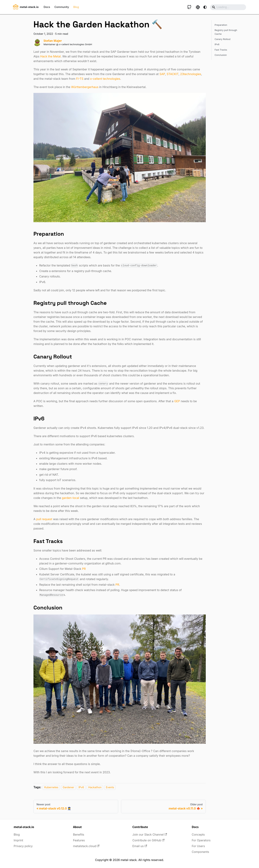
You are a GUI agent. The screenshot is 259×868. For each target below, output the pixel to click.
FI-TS (80, 79)
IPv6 (81, 787)
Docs (47, 7)
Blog (76, 7)
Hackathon (95, 787)
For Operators (201, 840)
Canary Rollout (222, 39)
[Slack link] (198, 7)
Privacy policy (23, 846)
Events (110, 787)
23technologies (191, 74)
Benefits (79, 835)
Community (62, 7)
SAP (162, 74)
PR (84, 569)
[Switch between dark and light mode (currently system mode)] (205, 7)
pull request (44, 519)
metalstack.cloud (86, 846)
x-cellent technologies (105, 79)
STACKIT (172, 74)
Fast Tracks (221, 50)
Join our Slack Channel (150, 835)
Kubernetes (51, 787)
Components (200, 852)
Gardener (69, 787)
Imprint (18, 840)
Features (79, 840)
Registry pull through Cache (226, 32)
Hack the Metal (51, 56)
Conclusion (221, 55)
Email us (140, 846)
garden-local (71, 498)
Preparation (221, 25)
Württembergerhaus (85, 87)
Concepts (198, 835)
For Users (198, 846)
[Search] (228, 7)
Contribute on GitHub (148, 840)
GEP (177, 401)
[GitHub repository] (189, 7)
